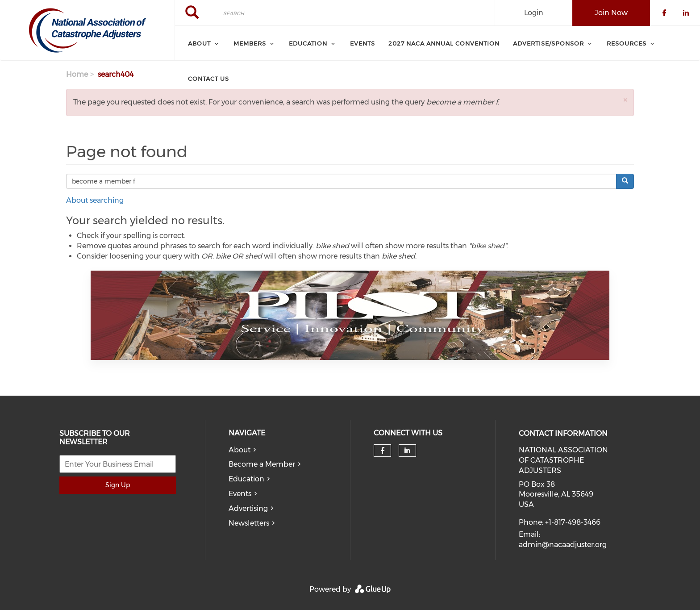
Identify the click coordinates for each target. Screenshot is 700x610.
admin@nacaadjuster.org (563, 545)
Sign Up (118, 485)
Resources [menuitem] (627, 43)
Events (240, 494)
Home (77, 74)
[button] (625, 100)
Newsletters (249, 523)
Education (246, 479)
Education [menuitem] (308, 43)
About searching (95, 200)
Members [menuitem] (250, 43)
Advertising (248, 508)
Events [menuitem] (362, 43)
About (240, 450)
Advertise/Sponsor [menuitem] (548, 43)
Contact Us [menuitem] (208, 79)
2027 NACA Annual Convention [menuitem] (444, 43)
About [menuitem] (199, 43)
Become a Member (262, 464)
